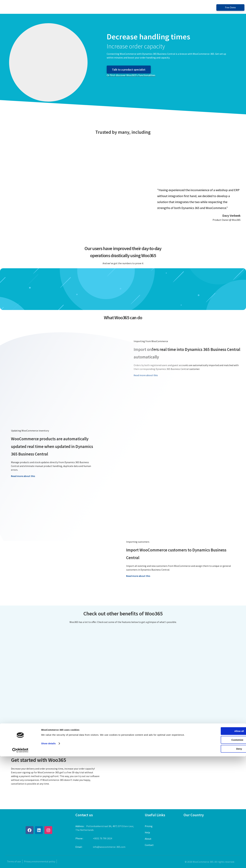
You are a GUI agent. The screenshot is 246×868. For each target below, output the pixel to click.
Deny (220, 860)
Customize (220, 852)
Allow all (220, 843)
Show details (48, 855)
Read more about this (23, 476)
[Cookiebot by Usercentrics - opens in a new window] (20, 862)
